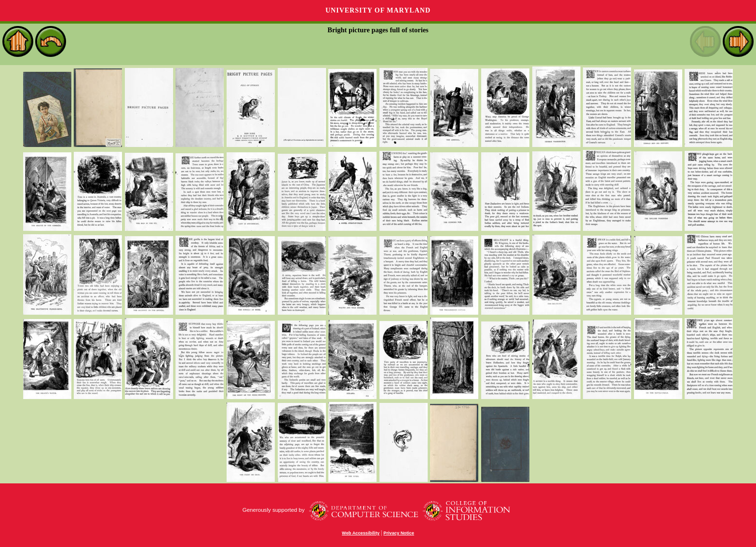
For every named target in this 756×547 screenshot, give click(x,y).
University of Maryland (378, 10)
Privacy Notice (399, 533)
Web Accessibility (361, 533)
